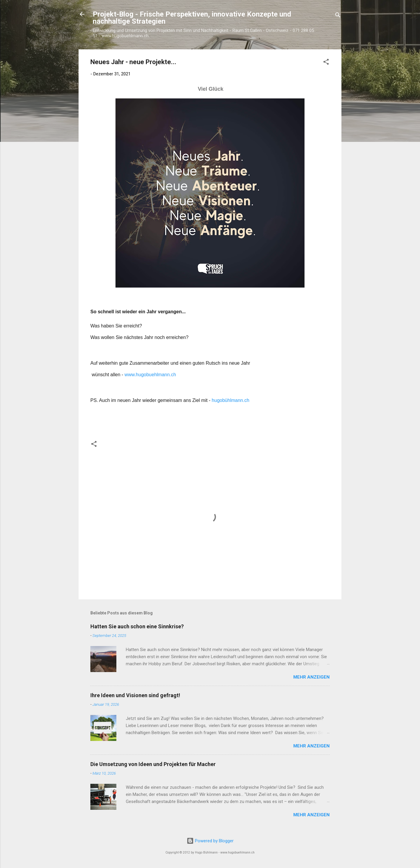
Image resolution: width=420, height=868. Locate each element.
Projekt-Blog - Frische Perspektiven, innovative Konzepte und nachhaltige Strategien (192, 18)
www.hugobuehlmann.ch (150, 375)
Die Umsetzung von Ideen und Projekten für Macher (153, 764)
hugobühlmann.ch (231, 400)
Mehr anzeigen (311, 677)
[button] (326, 63)
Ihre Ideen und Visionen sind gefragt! (135, 695)
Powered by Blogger (210, 841)
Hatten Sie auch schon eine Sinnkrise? (137, 626)
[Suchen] (338, 16)
